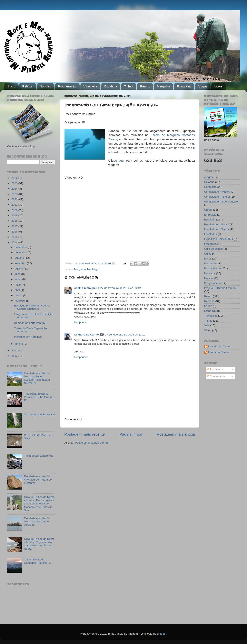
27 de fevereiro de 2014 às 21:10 (125, 335)
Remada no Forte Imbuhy (30, 323)
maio (18, 285)
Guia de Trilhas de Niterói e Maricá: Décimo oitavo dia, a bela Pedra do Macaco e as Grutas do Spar (39, 504)
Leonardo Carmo (219, 352)
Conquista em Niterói (217, 197)
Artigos (203, 86)
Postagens (215, 369)
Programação (67, 86)
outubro (20, 258)
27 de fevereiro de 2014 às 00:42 (121, 288)
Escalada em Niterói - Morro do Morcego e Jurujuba (37, 522)
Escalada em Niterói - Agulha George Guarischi (32, 307)
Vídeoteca (90, 86)
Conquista (210, 187)
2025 (15, 183)
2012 (15, 356)
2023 (15, 194)
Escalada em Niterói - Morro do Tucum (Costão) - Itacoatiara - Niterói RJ (38, 378)
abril (18, 290)
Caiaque (209, 182)
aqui (121, 161)
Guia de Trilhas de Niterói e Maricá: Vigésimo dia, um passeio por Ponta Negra (39, 544)
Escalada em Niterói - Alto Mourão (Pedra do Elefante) (38, 480)
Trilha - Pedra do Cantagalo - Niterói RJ (37, 561)
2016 (15, 232)
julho (18, 274)
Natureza (210, 273)
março (19, 295)
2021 (15, 205)
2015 (15, 237)
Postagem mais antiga (176, 434)
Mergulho (163, 86)
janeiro (19, 344)
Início (12, 86)
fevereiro (20, 301)
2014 (15, 242)
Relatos (27, 86)
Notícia (208, 278)
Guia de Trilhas (213, 249)
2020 (15, 210)
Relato (208, 296)
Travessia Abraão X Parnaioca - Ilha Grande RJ (38, 397)
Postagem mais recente (85, 434)
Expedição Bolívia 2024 (219, 239)
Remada (209, 301)
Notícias (45, 86)
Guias (208, 254)
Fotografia (184, 86)
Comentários (216, 376)
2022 (15, 199)
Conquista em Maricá (217, 192)
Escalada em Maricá (217, 224)
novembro (21, 252)
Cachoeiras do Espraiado (39, 414)
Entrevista (210, 215)
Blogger (162, 634)
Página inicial (131, 434)
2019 (15, 215)
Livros (218, 86)
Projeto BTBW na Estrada (220, 288)
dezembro (21, 247)
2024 (15, 189)
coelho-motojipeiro (87, 288)
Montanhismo (212, 268)
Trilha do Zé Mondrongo (39, 456)
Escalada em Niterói (216, 229)
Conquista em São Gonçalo (221, 202)
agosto (19, 269)
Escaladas (210, 234)
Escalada (111, 86)
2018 (15, 221)
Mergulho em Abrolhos (28, 337)
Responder (81, 322)
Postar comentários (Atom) (92, 443)
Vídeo (208, 330)
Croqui (208, 210)
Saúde (208, 306)
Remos (145, 86)
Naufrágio (93, 269)
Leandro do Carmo (87, 335)
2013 (15, 351)
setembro (21, 263)
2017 (15, 226)
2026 (15, 178)
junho (18, 279)
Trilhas (128, 86)
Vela (207, 325)
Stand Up (210, 311)
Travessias (211, 316)
